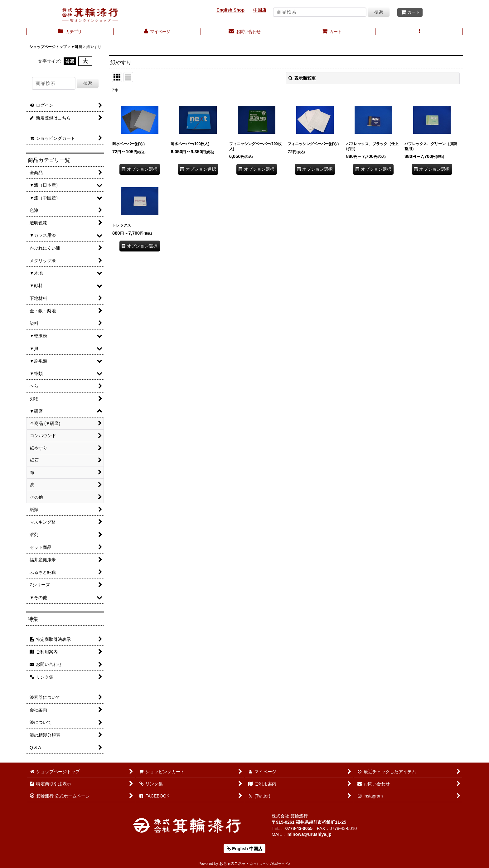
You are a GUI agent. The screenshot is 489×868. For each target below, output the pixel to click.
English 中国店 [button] (244, 849)
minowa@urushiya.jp (310, 834)
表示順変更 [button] (302, 78)
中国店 (260, 10)
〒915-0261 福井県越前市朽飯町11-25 (309, 822)
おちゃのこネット (234, 864)
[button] (419, 32)
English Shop (230, 10)
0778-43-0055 (299, 828)
